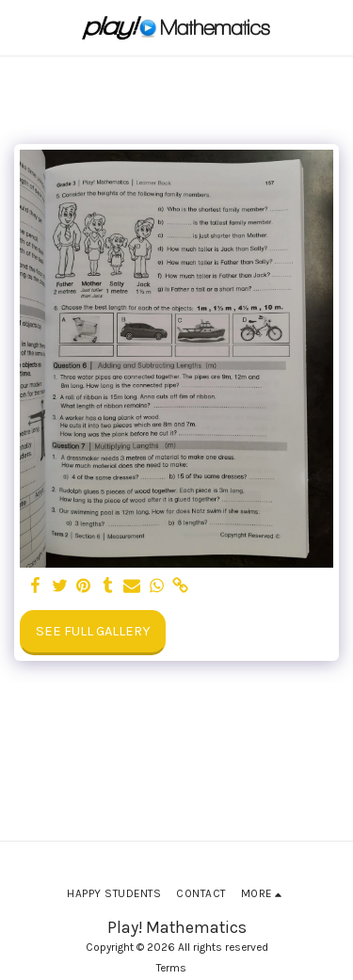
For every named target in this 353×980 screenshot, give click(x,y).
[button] (21, 27)
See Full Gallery (93, 631)
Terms (171, 968)
